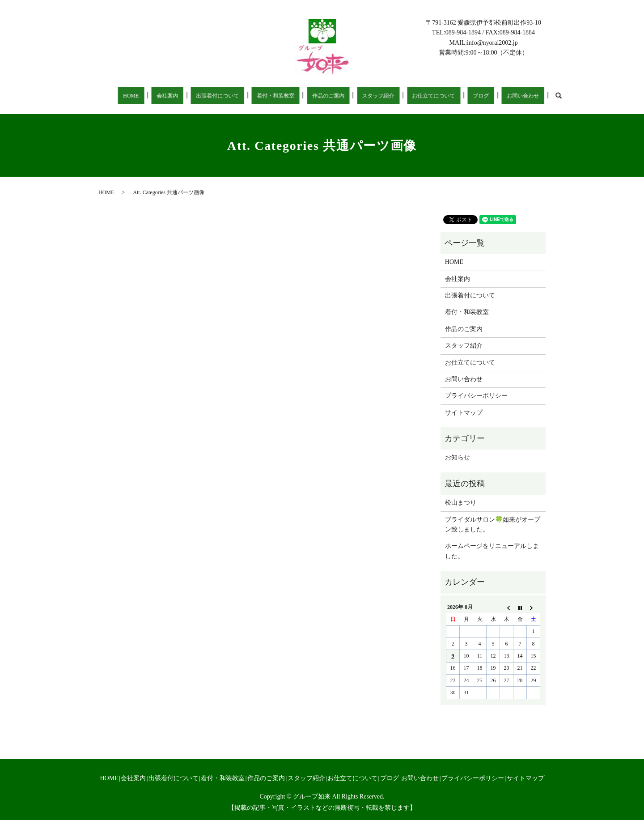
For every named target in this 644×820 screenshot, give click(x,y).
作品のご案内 (308, 96)
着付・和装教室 (260, 96)
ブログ (447, 96)
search (515, 95)
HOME (131, 96)
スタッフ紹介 (353, 96)
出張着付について (206, 96)
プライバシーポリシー (476, 396)
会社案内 (161, 96)
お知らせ (458, 457)
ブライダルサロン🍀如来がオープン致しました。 (493, 525)
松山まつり (461, 503)
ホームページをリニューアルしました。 (492, 551)
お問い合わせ (482, 96)
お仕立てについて (405, 96)
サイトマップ (464, 413)
